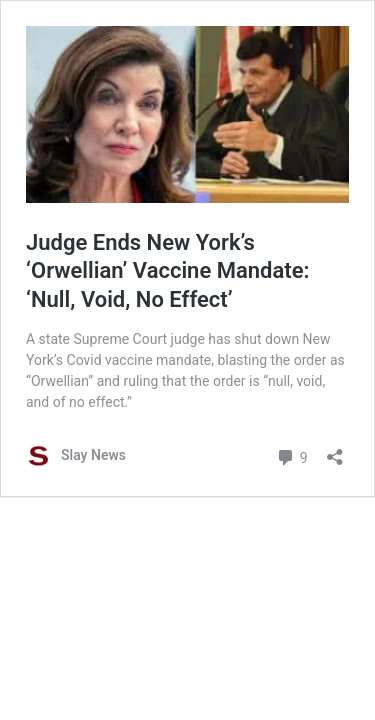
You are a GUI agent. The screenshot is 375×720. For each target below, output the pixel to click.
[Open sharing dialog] (335, 450)
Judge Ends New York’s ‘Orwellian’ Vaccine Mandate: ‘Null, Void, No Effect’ (168, 271)
